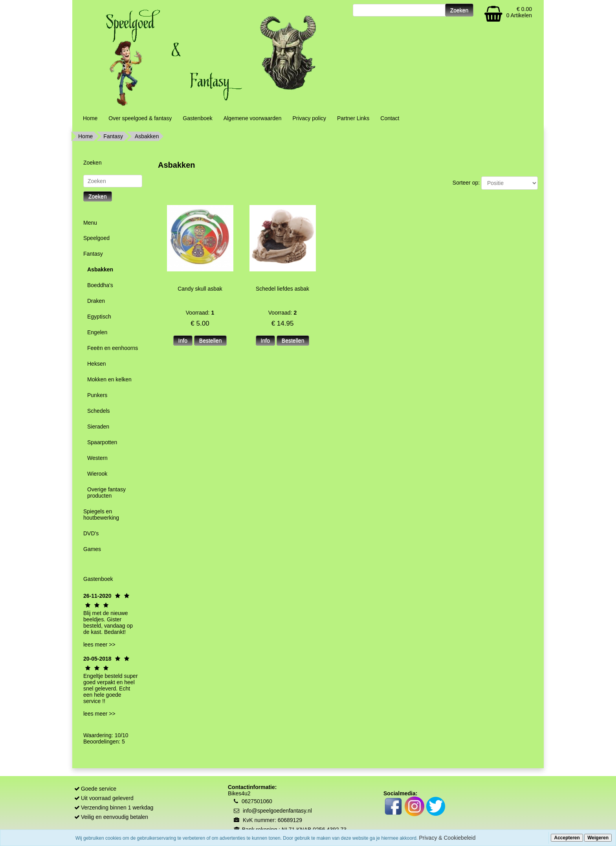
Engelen (97, 332)
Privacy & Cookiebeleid (447, 838)
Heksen (96, 364)
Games (92, 549)
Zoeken (98, 196)
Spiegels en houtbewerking (101, 515)
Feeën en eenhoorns (113, 348)
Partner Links (353, 118)
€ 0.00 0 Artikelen (519, 12)
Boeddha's (100, 285)
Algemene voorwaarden (253, 118)
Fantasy (113, 136)
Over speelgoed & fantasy (140, 118)
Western (97, 458)
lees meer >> (99, 645)
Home (90, 118)
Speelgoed (96, 238)
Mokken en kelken (109, 379)
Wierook (97, 474)
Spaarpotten (102, 442)
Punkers (97, 395)
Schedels (99, 411)
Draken (96, 301)
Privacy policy (309, 118)
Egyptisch (99, 317)
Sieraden (98, 427)
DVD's (91, 533)
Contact (390, 118)
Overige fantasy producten (106, 493)
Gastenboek (198, 118)
